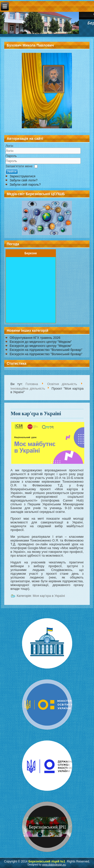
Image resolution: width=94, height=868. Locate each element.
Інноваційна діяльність (28, 388)
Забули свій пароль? (25, 184)
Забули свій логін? (23, 180)
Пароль (11, 156)
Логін (9, 146)
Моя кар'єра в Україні (36, 414)
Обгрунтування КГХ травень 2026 (35, 338)
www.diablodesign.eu (54, 865)
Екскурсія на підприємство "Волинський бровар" (46, 350)
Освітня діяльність (62, 384)
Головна (32, 384)
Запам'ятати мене (19, 166)
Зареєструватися (22, 176)
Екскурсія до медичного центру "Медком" (41, 342)
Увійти (12, 171)
